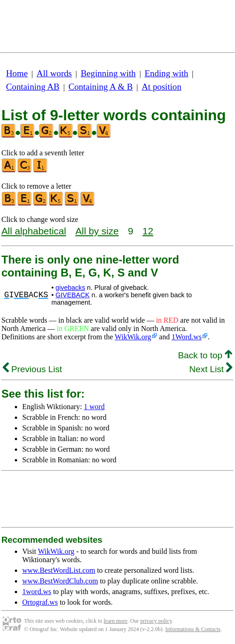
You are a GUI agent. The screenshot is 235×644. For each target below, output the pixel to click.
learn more (116, 621)
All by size (97, 231)
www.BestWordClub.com (60, 581)
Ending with (167, 73)
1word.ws (37, 592)
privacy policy (156, 621)
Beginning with (108, 73)
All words (54, 73)
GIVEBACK (73, 295)
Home (17, 73)
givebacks (70, 288)
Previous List (32, 369)
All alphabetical (34, 231)
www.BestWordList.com (59, 570)
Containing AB (33, 87)
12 (148, 231)
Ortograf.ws (40, 602)
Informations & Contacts (193, 629)
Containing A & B (101, 87)
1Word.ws (187, 337)
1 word (94, 407)
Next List (211, 369)
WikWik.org (133, 337)
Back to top (205, 355)
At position (161, 87)
